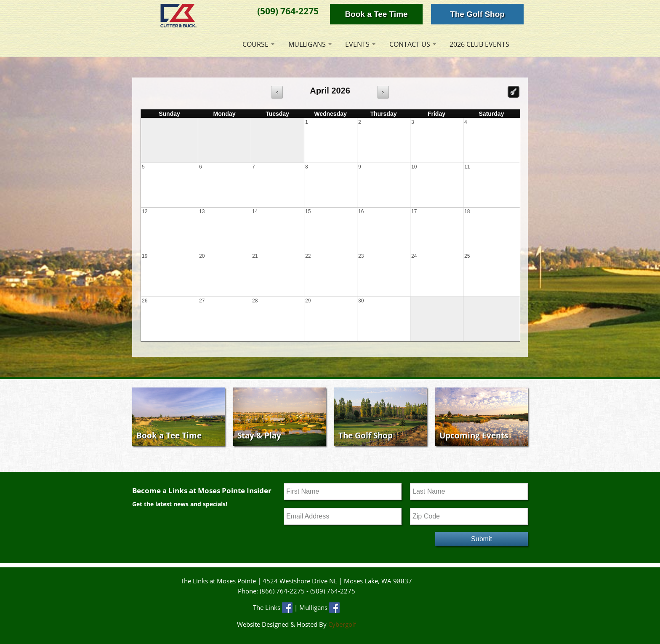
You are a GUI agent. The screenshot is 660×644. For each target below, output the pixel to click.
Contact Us (410, 44)
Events (357, 44)
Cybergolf (342, 624)
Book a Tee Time (376, 14)
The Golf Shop (477, 14)
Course (255, 44)
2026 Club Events (479, 44)
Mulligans (307, 44)
